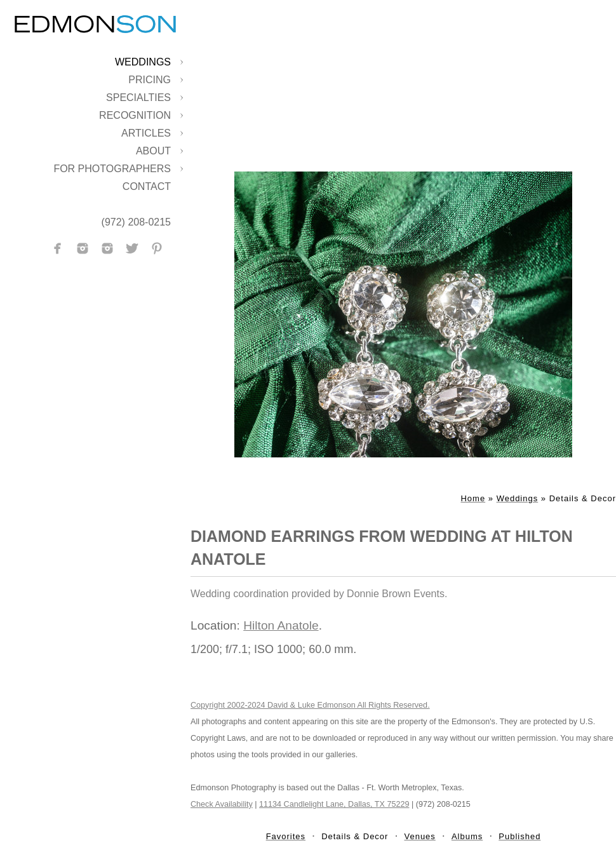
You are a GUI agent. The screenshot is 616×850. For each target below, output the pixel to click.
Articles (146, 133)
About (153, 151)
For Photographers (112, 169)
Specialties (138, 98)
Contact (147, 186)
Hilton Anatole (281, 625)
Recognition (135, 115)
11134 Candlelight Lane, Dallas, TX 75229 (334, 804)
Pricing (150, 80)
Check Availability (222, 804)
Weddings (143, 62)
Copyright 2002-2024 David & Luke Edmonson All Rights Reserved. (310, 705)
